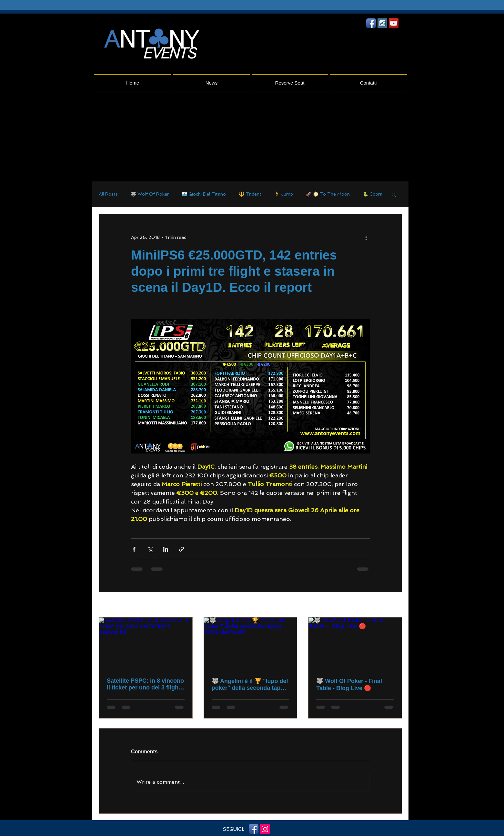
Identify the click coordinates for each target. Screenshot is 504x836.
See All (395, 605)
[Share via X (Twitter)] (150, 549)
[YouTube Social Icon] (394, 23)
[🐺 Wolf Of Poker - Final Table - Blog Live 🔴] (355, 644)
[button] (394, 194)
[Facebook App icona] (371, 23)
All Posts (108, 194)
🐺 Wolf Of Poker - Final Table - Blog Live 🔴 (349, 685)
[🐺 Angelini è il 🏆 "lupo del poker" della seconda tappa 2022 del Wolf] (251, 644)
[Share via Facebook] (134, 549)
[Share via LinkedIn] (166, 549)
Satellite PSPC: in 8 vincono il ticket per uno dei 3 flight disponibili (145, 684)
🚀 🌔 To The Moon (328, 194)
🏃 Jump (284, 194)
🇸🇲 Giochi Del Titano (204, 194)
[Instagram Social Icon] (382, 23)
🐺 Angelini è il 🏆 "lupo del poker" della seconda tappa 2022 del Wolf (250, 685)
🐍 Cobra (373, 194)
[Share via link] (181, 549)
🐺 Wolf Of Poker (150, 194)
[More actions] (366, 237)
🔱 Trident (250, 194)
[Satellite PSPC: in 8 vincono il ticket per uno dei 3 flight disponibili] (146, 644)
